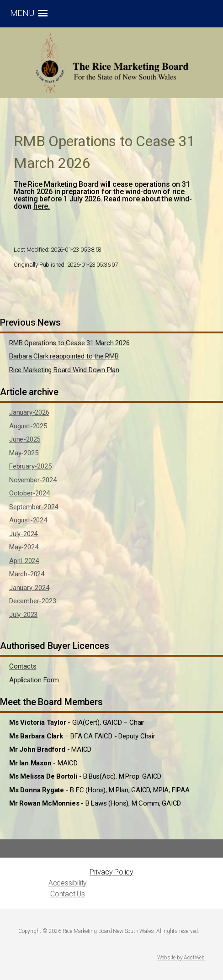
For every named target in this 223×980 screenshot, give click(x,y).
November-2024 (33, 480)
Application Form (34, 680)
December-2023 (32, 601)
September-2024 (34, 507)
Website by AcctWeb (181, 958)
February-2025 (30, 466)
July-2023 (23, 615)
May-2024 (24, 547)
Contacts (23, 666)
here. (42, 206)
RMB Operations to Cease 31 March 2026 (69, 343)
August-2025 (28, 426)
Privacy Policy (111, 872)
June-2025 (25, 439)
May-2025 (24, 453)
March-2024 (27, 574)
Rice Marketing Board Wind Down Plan (64, 370)
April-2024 (24, 561)
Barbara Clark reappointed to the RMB (64, 356)
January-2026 (29, 412)
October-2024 (29, 493)
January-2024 (29, 588)
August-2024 (28, 520)
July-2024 (23, 534)
